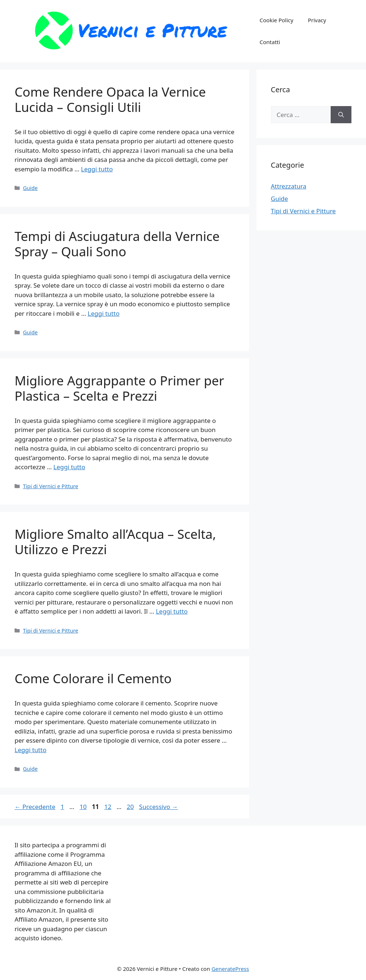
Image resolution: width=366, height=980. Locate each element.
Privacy (317, 20)
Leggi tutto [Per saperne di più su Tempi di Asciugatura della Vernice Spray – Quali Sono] (104, 313)
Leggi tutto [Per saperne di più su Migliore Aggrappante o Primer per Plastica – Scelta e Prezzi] (69, 467)
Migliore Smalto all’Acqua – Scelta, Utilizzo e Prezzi (115, 542)
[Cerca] (341, 115)
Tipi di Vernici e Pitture (51, 486)
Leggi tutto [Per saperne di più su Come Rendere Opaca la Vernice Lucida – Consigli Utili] (97, 169)
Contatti (270, 42)
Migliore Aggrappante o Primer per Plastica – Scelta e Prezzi (119, 388)
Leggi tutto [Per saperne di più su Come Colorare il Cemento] (30, 750)
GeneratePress (230, 969)
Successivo (159, 807)
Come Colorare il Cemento (93, 678)
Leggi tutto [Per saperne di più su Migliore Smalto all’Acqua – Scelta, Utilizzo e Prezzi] (172, 611)
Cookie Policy (277, 20)
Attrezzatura (289, 186)
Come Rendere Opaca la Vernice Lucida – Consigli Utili (110, 99)
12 (108, 807)
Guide (30, 188)
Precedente (35, 807)
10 (84, 807)
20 (131, 807)
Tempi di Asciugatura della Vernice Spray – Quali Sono (117, 244)
